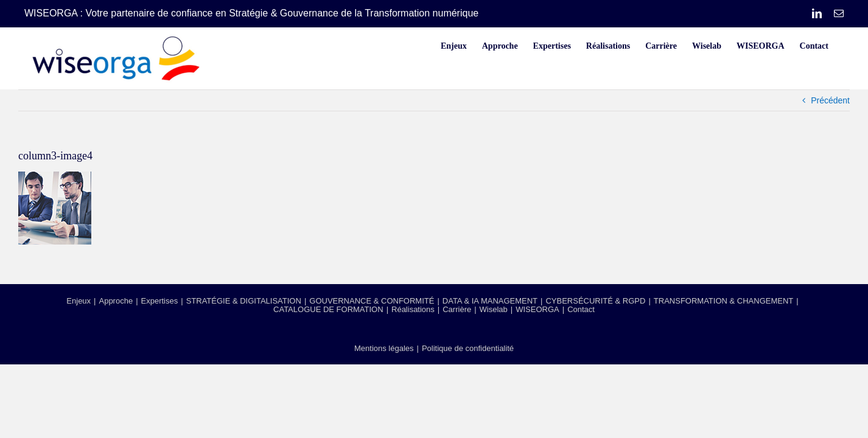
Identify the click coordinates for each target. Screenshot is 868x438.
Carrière (457, 309)
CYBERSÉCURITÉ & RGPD (595, 301)
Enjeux (79, 301)
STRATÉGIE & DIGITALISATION (244, 301)
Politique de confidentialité (468, 348)
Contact (581, 309)
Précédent (830, 100)
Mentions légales (384, 348)
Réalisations (413, 309)
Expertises (160, 301)
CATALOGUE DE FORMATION (328, 309)
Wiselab (494, 309)
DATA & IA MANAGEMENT (490, 301)
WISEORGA (537, 309)
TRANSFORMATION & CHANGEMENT (723, 301)
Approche (116, 301)
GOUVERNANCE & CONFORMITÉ (372, 301)
